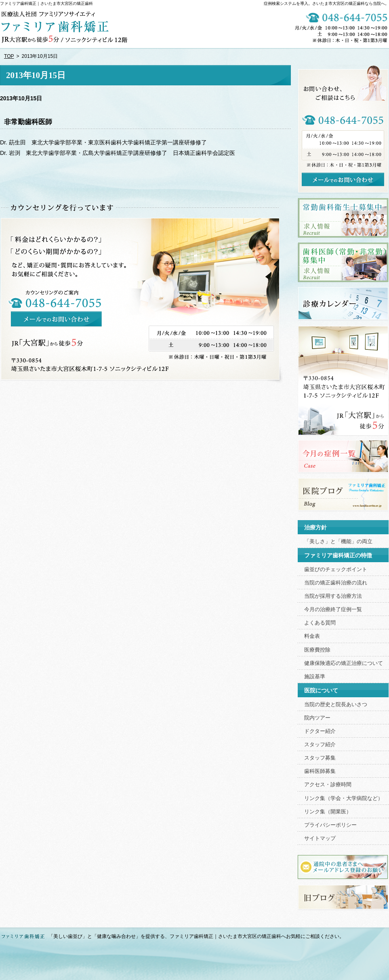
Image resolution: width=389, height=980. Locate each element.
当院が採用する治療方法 (333, 596)
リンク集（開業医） (328, 812)
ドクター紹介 (320, 731)
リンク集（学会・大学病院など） (344, 798)
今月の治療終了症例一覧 (333, 610)
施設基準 (315, 677)
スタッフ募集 (320, 758)
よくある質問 (320, 623)
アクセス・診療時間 (328, 785)
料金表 (312, 636)
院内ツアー (317, 718)
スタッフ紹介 (320, 745)
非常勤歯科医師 (28, 122)
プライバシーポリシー (330, 825)
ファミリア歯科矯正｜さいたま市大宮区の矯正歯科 (46, 3)
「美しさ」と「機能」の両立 (338, 542)
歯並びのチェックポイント (336, 569)
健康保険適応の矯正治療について (344, 663)
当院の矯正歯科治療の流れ (336, 583)
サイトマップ (320, 838)
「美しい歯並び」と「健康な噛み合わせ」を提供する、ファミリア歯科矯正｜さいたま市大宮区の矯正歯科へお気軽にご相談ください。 (196, 936)
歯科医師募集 (320, 771)
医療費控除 (317, 650)
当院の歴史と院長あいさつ (336, 705)
